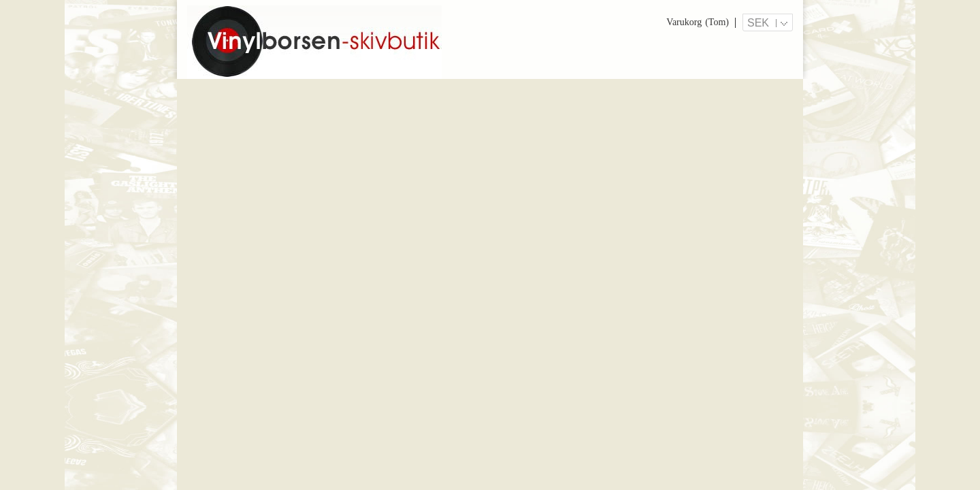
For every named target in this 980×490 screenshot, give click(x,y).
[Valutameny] (768, 22)
